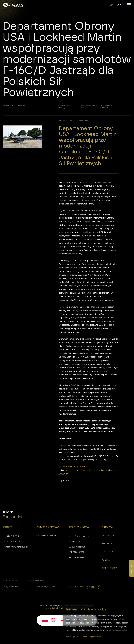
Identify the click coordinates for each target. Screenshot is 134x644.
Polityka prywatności (46, 587)
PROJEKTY (107, 544)
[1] (87, 245)
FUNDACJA (107, 527)
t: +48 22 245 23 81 (11, 536)
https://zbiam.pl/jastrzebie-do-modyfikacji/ (86, 472)
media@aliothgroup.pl (46, 535)
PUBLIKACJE (108, 552)
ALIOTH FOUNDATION (80, 527)
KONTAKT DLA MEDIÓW (47, 527)
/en (119, 5)
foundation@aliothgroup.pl (15, 547)
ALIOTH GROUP (109, 568)
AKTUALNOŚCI (109, 535)
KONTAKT (7, 527)
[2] (102, 277)
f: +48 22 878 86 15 (11, 541)
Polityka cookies (10, 587)
